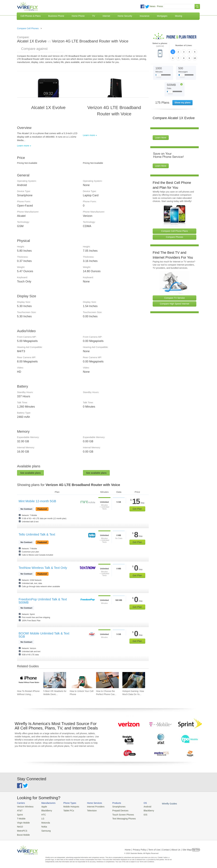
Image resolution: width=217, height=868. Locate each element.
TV (94, 16)
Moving (178, 16)
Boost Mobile (23, 833)
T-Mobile (21, 818)
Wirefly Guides (163, 803)
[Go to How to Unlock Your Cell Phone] (81, 680)
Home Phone (78, 16)
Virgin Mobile (23, 822)
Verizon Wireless (25, 807)
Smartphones (115, 807)
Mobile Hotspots (69, 807)
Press (160, 6)
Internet (106, 16)
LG (42, 818)
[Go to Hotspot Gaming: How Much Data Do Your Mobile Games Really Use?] (134, 680)
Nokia (43, 825)
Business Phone (56, 16)
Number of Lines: (184, 45)
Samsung (45, 829)
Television (89, 810)
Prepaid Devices (116, 810)
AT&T (20, 810)
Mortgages (162, 16)
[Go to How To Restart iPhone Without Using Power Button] (28, 680)
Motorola (44, 822)
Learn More (161, 137)
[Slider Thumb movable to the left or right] (159, 75)
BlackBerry (45, 810)
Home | (128, 848)
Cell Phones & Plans (31, 16)
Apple (43, 807)
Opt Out (196, 848)
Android (142, 807)
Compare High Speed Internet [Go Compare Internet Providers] (175, 303)
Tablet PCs (67, 810)
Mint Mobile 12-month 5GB (37, 501)
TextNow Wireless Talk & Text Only (43, 568)
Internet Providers (93, 807)
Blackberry (143, 810)
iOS (140, 814)
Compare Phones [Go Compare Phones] (174, 236)
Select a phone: (160, 45)
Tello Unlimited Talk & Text (37, 534)
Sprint (20, 814)
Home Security (125, 16)
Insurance (145, 16)
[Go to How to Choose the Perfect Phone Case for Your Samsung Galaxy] (107, 680)
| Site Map (186, 848)
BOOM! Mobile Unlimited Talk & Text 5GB (44, 635)
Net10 (20, 825)
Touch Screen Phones (119, 814)
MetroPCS (22, 829)
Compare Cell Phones (28, 28)
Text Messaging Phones (120, 818)
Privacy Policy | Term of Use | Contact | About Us (157, 848)
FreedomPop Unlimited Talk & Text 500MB (43, 601)
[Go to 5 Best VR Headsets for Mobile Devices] (55, 680)
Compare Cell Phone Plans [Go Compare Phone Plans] (174, 230)
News (152, 6)
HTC (42, 814)
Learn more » (24, 146)
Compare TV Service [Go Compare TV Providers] (175, 297)
